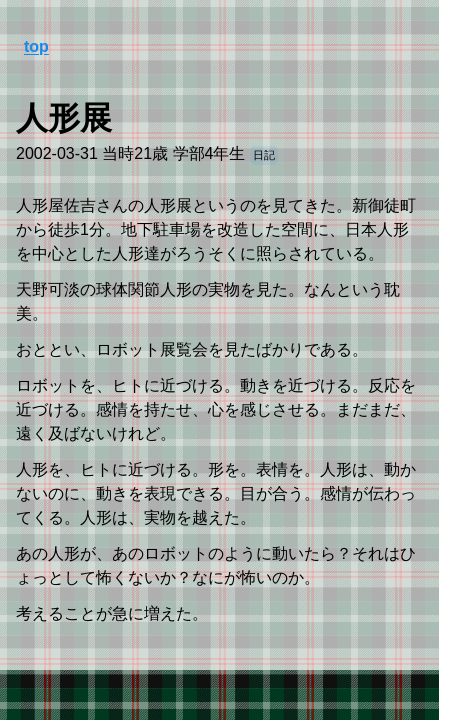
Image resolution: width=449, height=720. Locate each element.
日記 (264, 155)
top (36, 46)
